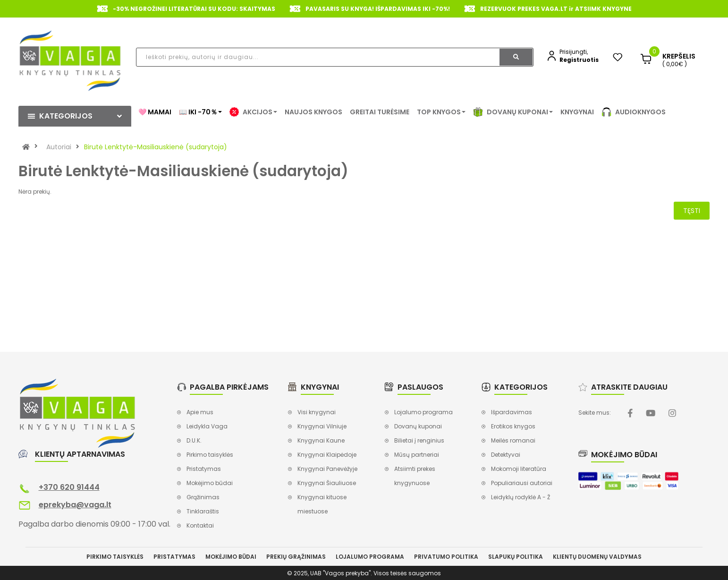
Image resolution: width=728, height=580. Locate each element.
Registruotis (579, 60)
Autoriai (59, 147)
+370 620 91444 (69, 487)
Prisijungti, (574, 52)
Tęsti (692, 211)
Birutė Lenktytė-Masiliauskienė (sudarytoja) (156, 147)
